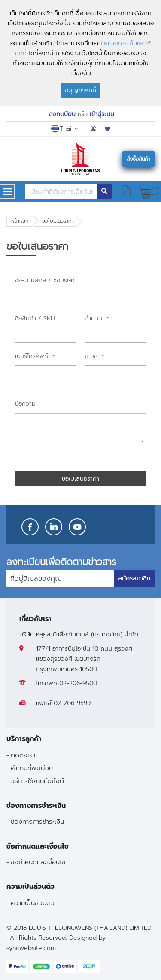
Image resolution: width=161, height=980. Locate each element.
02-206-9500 (78, 683)
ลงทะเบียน (62, 114)
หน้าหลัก (20, 221)
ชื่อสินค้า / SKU (35, 318)
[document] (80, 53)
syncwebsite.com (31, 948)
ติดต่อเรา (23, 755)
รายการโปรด (108, 129)
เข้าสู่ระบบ (102, 114)
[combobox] (61, 191)
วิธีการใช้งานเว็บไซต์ (37, 781)
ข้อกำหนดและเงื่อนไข (38, 862)
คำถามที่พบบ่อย (32, 768)
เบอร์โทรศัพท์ (33, 356)
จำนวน (95, 318)
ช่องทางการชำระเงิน (37, 821)
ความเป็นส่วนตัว (33, 903)
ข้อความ (25, 404)
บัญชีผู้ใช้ (93, 129)
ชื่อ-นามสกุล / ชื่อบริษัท (45, 280)
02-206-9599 (72, 703)
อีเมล (92, 356)
